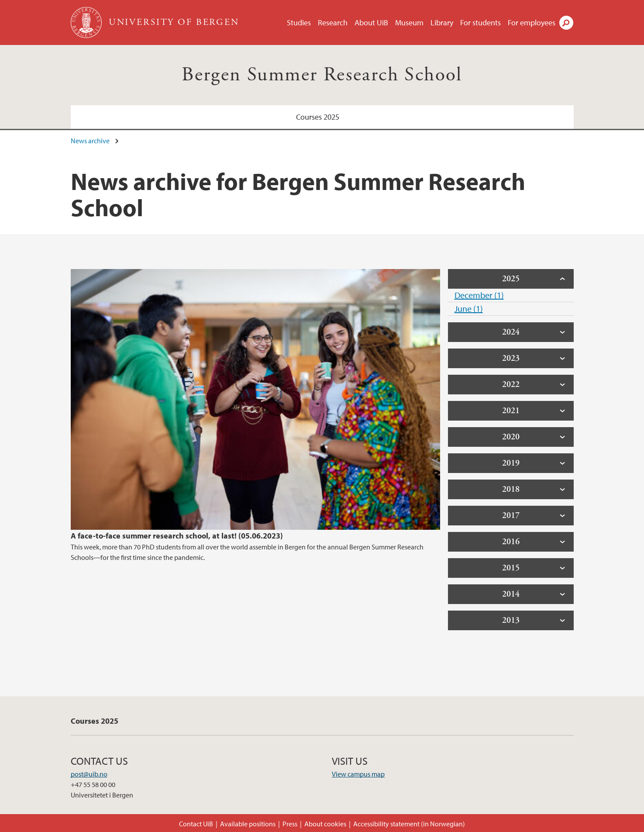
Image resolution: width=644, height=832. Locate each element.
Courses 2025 (318, 117)
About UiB (371, 22)
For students (480, 22)
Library (442, 22)
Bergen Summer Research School (322, 75)
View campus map (358, 774)
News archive (90, 141)
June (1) (469, 309)
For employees (532, 22)
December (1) (479, 295)
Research (333, 22)
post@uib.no (89, 774)
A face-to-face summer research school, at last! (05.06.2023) (177, 536)
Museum (409, 22)
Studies (299, 22)
